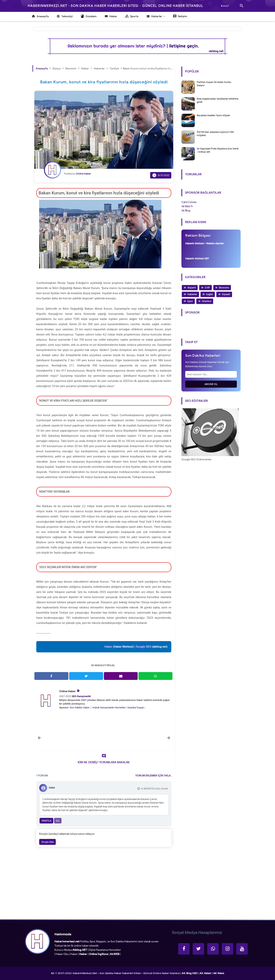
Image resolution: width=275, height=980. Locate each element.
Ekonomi (224, 288)
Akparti (192, 288)
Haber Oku (62, 954)
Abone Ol (211, 384)
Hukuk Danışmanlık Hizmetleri (109, 708)
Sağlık (209, 294)
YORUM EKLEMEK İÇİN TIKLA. (153, 776)
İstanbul (207, 301)
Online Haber (68, 691)
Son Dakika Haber (80, 708)
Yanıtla (46, 821)
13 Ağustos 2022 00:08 (154, 789)
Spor (190, 301)
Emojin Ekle (47, 842)
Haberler (192, 294)
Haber (74, 954)
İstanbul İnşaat (136, 708)
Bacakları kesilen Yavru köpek (213, 115)
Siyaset (226, 294)
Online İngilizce (98, 954)
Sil (58, 821)
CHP (207, 288)
